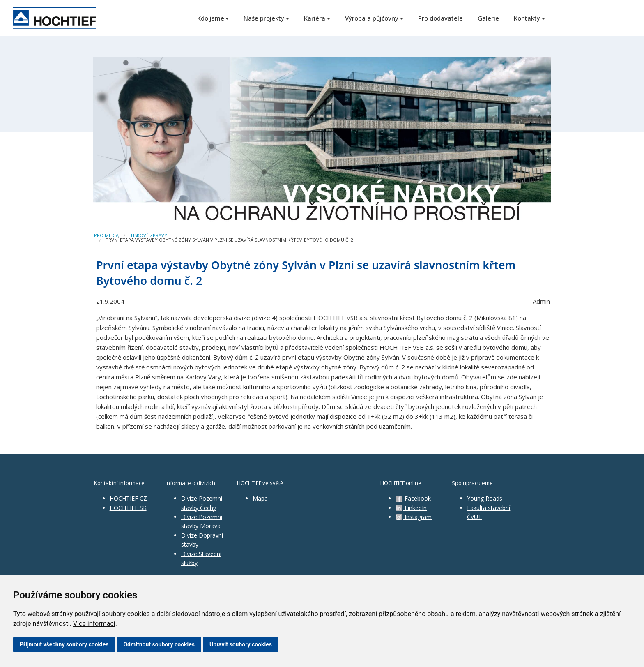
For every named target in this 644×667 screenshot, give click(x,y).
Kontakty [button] (527, 18)
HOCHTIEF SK (128, 508)
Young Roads (485, 498)
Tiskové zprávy (149, 235)
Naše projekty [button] (264, 18)
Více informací (94, 624)
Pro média (106, 235)
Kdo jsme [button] (211, 18)
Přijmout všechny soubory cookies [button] (64, 644)
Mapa (260, 498)
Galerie (488, 18)
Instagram (414, 517)
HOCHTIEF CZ (128, 498)
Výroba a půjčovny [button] (372, 18)
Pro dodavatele (440, 18)
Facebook (413, 498)
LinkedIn (411, 508)
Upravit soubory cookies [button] (241, 644)
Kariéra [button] (315, 18)
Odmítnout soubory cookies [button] (159, 644)
